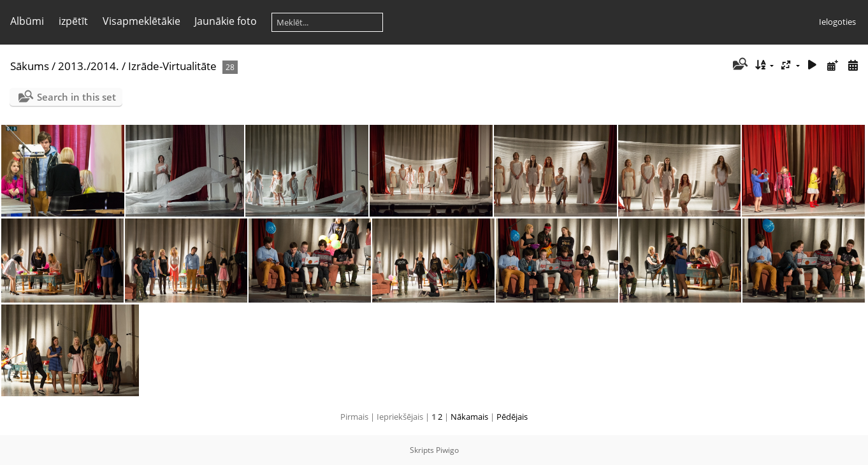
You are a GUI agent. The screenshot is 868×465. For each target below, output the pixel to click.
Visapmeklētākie (141, 21)
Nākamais (469, 417)
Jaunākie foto (226, 21)
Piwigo (447, 450)
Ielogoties (837, 22)
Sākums (30, 66)
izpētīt (73, 21)
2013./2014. (89, 66)
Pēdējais (512, 417)
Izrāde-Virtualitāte (172, 66)
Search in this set (76, 97)
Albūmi (27, 21)
